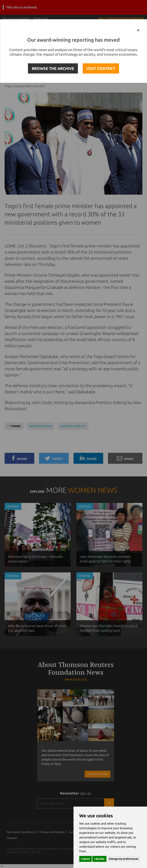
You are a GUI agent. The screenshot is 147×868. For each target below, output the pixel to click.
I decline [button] (99, 859)
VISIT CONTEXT (101, 68)
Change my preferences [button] (124, 859)
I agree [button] (85, 859)
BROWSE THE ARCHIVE (53, 68)
